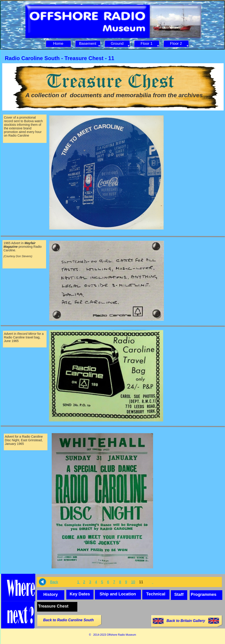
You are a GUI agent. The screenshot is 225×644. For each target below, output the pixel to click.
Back (54, 582)
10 (133, 582)
